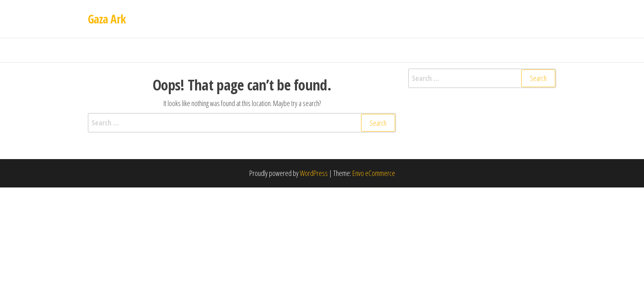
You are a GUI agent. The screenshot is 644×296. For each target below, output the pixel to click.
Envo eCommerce (374, 173)
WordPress (314, 173)
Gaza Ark (107, 19)
